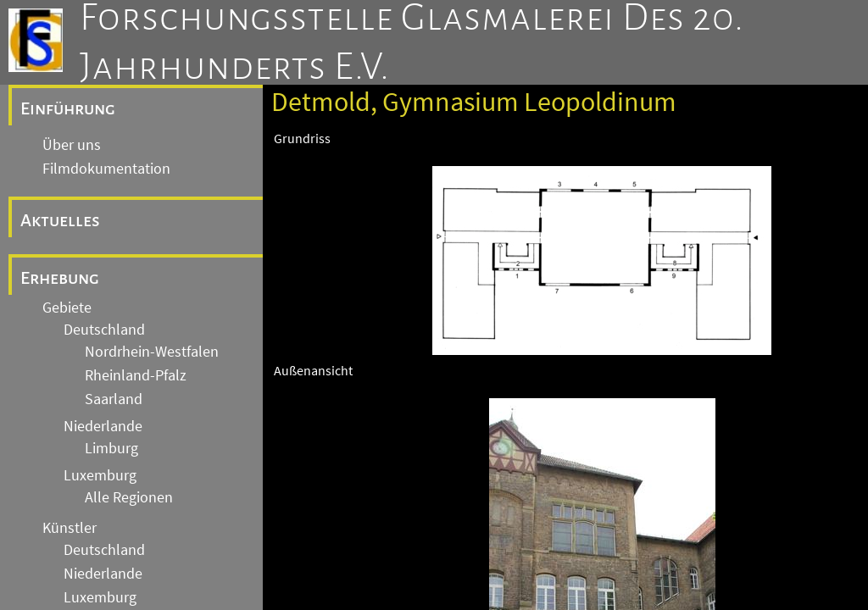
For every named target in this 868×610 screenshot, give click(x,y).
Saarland (114, 399)
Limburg (111, 448)
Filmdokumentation (106, 169)
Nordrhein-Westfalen (152, 352)
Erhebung (60, 278)
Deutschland (104, 330)
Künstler (70, 528)
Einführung (68, 108)
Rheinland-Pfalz (136, 375)
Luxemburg (100, 475)
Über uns (72, 145)
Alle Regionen (129, 497)
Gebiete (67, 308)
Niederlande (103, 426)
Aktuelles (60, 220)
